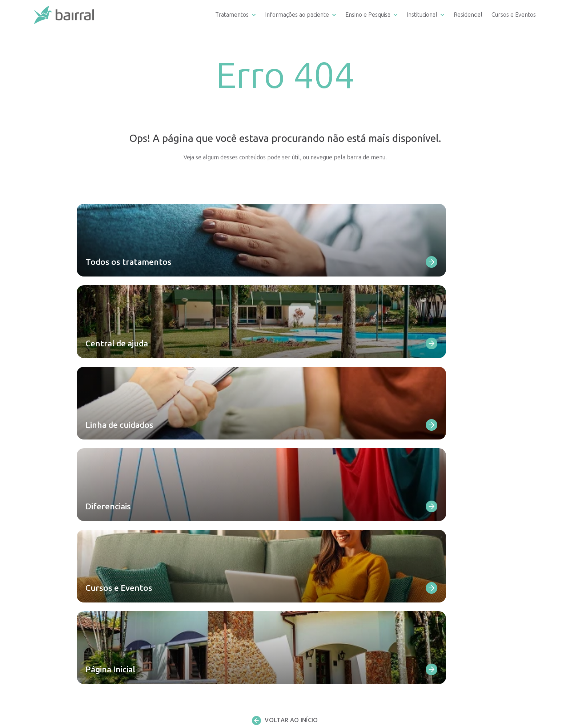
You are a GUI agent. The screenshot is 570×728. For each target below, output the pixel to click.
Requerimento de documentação (342, 518)
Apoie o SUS (443, 563)
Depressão (179, 527)
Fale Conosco (317, 527)
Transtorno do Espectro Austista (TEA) (215, 581)
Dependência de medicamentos (206, 509)
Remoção (312, 599)
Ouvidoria (312, 572)
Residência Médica (323, 626)
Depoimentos (317, 563)
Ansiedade (178, 563)
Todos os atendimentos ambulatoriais (213, 689)
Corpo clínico (444, 518)
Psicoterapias (182, 671)
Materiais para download (332, 545)
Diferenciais (315, 536)
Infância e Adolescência (195, 617)
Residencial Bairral (325, 661)
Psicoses (176, 536)
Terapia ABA (181, 662)
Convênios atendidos (326, 590)
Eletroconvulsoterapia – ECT (202, 635)
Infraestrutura (318, 581)
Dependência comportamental (205, 518)
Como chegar (317, 554)
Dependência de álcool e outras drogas (216, 500)
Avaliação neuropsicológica (199, 680)
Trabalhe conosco (451, 614)
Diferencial (441, 500)
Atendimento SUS (450, 554)
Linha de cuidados (322, 509)
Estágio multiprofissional (331, 635)
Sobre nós (440, 545)
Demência (178, 572)
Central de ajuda (321, 500)
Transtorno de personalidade (203, 554)
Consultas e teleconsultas (198, 653)
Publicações (443, 630)
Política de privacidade (456, 647)
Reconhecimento (448, 536)
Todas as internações (192, 590)
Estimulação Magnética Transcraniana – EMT (222, 626)
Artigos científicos (322, 644)
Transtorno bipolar (190, 545)
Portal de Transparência (458, 572)
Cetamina (177, 644)
